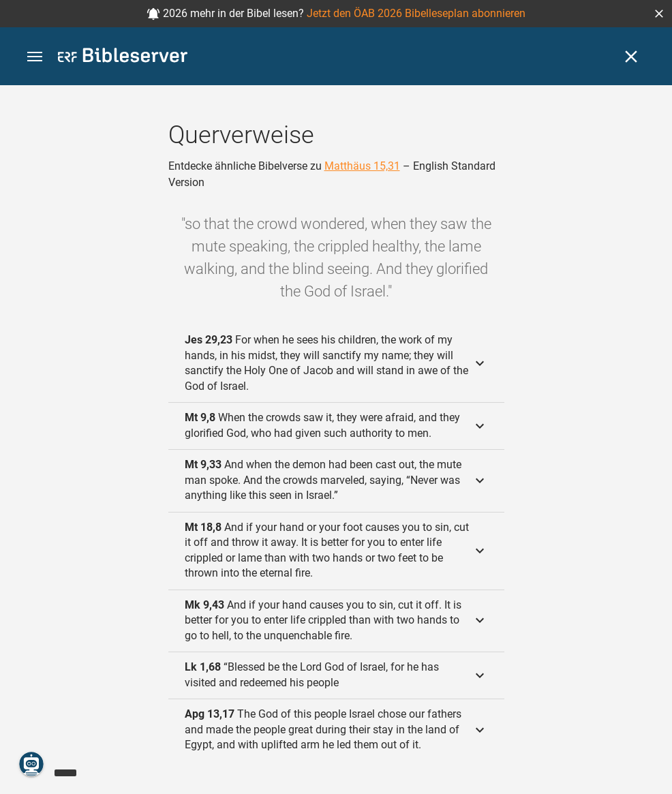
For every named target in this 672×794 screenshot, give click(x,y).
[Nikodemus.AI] (31, 764)
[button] (659, 14)
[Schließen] (631, 57)
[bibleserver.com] (123, 58)
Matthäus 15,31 (362, 166)
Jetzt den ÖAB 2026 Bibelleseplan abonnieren (416, 13)
